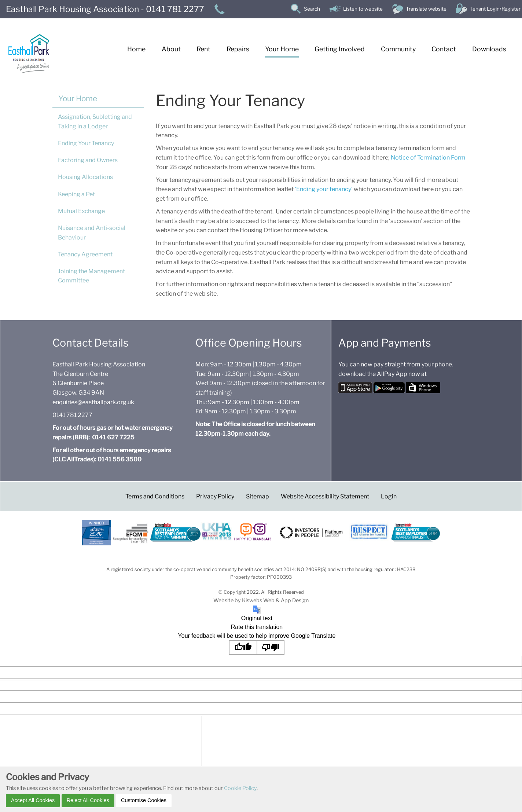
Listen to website (363, 9)
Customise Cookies (144, 800)
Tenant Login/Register (495, 9)
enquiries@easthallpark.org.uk (93, 402)
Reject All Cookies (88, 800)
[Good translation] (243, 648)
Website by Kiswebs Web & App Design (261, 600)
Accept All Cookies (33, 800)
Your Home (78, 98)
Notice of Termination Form (428, 158)
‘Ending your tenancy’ (323, 189)
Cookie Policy (240, 788)
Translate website (426, 9)
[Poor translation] (271, 648)
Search (312, 9)
